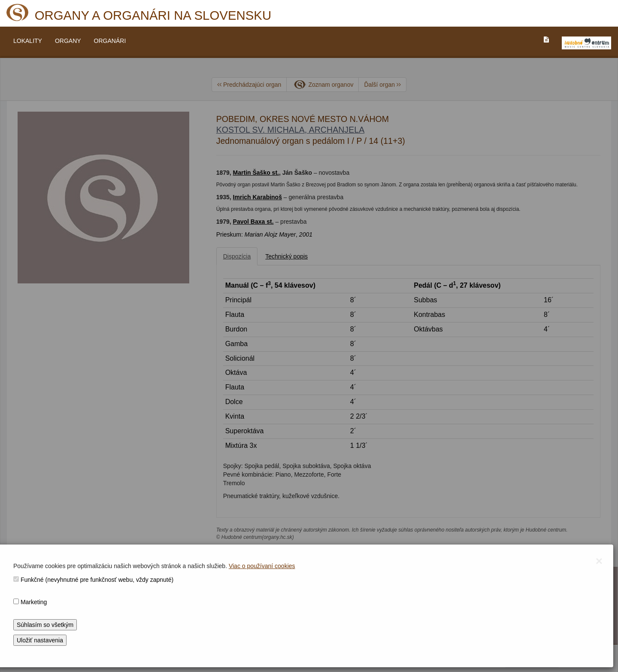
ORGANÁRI (110, 41)
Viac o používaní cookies (262, 566)
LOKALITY (28, 41)
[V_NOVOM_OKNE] (586, 43)
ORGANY (68, 41)
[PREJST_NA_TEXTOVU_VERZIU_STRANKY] (546, 40)
